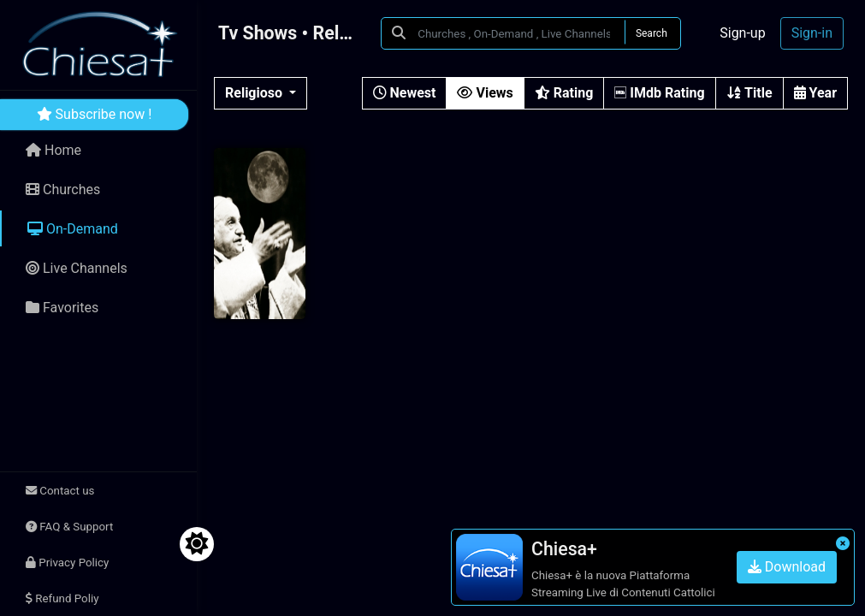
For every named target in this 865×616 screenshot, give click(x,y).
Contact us (60, 491)
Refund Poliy (62, 598)
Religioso (255, 93)
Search (652, 33)
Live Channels (77, 268)
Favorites (62, 308)
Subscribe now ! (95, 114)
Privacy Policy (67, 563)
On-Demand (73, 229)
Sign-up (742, 33)
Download (787, 567)
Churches (63, 190)
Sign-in (812, 33)
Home (53, 150)
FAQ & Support (69, 527)
